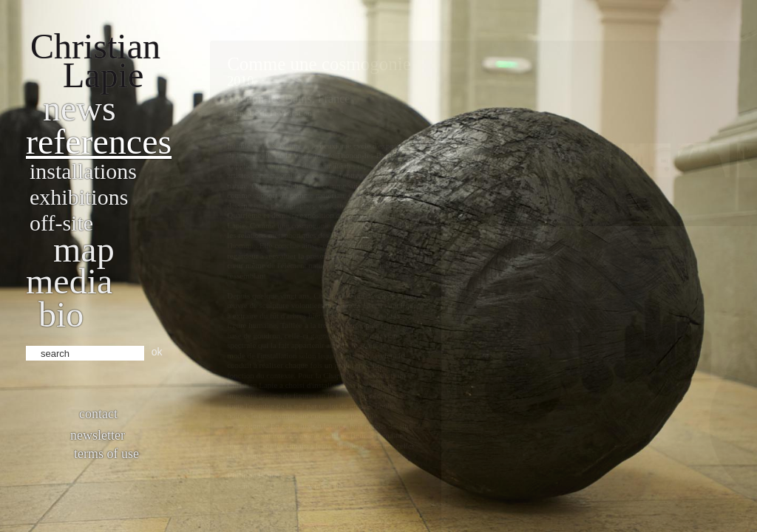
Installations (83, 171)
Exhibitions (79, 197)
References (99, 141)
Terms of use (106, 454)
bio (61, 314)
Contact (98, 414)
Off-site (61, 223)
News (79, 108)
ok (157, 352)
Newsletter (98, 435)
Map (84, 249)
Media (69, 281)
